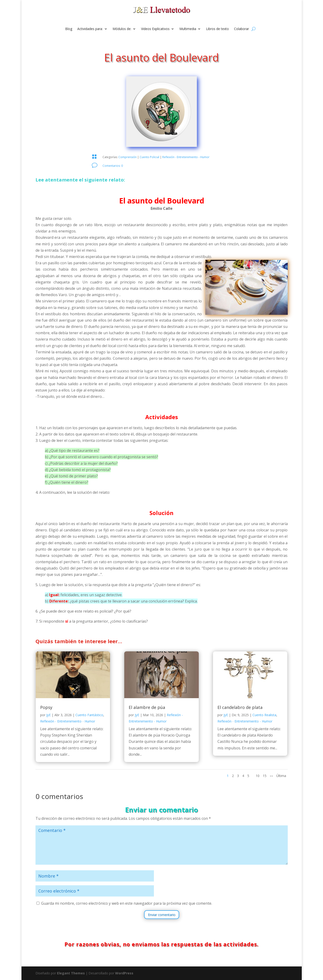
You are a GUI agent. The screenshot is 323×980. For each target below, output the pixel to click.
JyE (48, 715)
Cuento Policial (149, 157)
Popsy (46, 707)
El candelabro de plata (240, 707)
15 (265, 776)
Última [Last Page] (281, 776)
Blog (69, 29)
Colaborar (241, 29)
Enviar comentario (162, 915)
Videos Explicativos (155, 29)
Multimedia (188, 29)
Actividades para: (90, 29)
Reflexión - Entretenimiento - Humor (186, 157)
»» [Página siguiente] (271, 776)
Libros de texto (217, 29)
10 (258, 776)
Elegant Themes (71, 973)
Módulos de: (122, 29)
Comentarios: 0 (113, 166)
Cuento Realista (264, 715)
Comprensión (128, 157)
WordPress (124, 973)
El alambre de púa (147, 707)
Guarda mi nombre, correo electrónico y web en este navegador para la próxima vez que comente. (127, 903)
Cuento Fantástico (89, 715)
